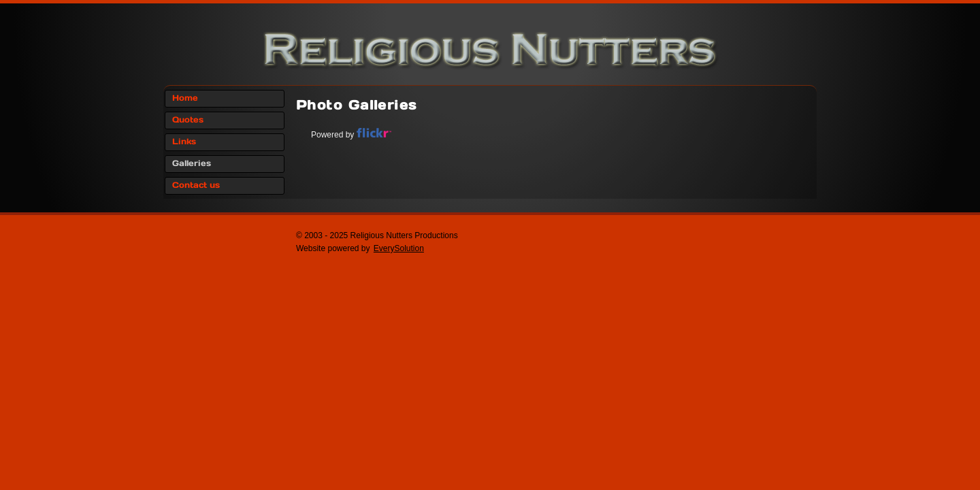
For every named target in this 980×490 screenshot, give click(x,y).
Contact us (196, 185)
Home (185, 98)
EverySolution (399, 248)
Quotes (188, 120)
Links (184, 142)
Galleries (192, 164)
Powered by (351, 135)
